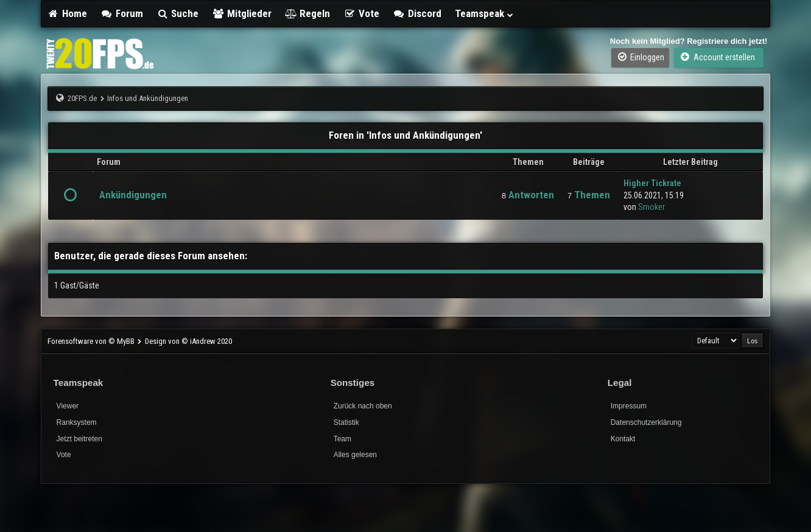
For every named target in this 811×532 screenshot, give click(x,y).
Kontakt (623, 439)
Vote (361, 13)
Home (68, 13)
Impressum (629, 406)
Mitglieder (242, 13)
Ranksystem (77, 422)
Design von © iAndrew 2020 (188, 341)
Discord (417, 13)
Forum (122, 13)
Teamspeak (485, 13)
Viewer (68, 406)
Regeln (308, 13)
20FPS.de (82, 98)
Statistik (346, 422)
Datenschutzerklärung (646, 422)
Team (342, 439)
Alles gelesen (355, 455)
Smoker (651, 207)
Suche (178, 13)
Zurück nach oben (363, 406)
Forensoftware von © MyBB (92, 341)
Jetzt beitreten (79, 439)
